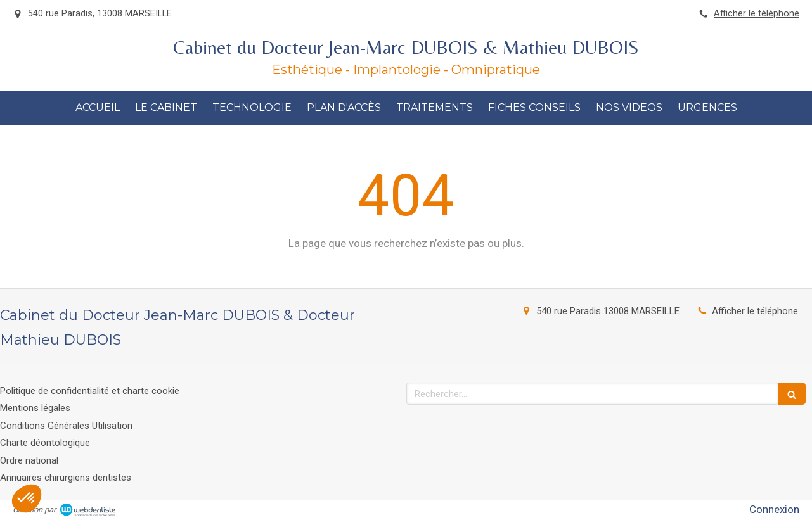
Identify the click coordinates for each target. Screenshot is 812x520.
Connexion (774, 509)
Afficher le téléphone (757, 14)
